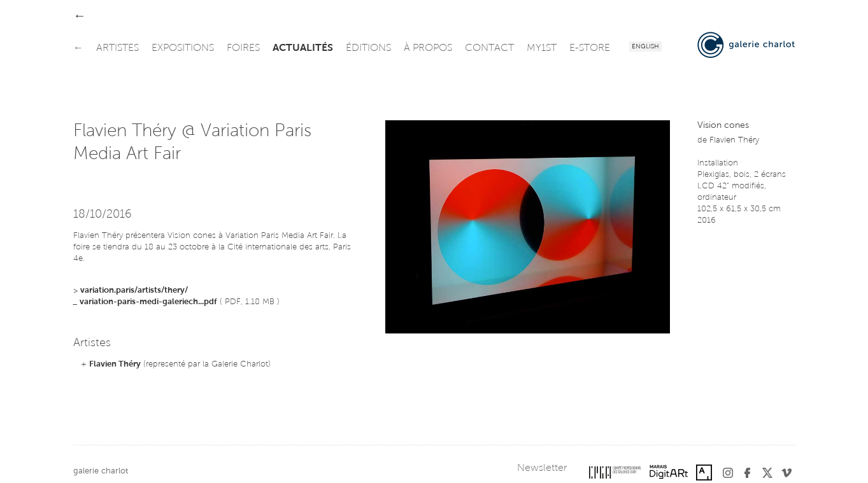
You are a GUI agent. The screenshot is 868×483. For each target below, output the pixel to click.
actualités (303, 48)
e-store (590, 48)
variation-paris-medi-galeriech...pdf (148, 302)
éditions (368, 48)
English (645, 47)
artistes (117, 48)
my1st (542, 48)
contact (489, 48)
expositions (183, 48)
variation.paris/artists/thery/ (134, 290)
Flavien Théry (115, 364)
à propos (428, 48)
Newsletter (542, 468)
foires (243, 48)
